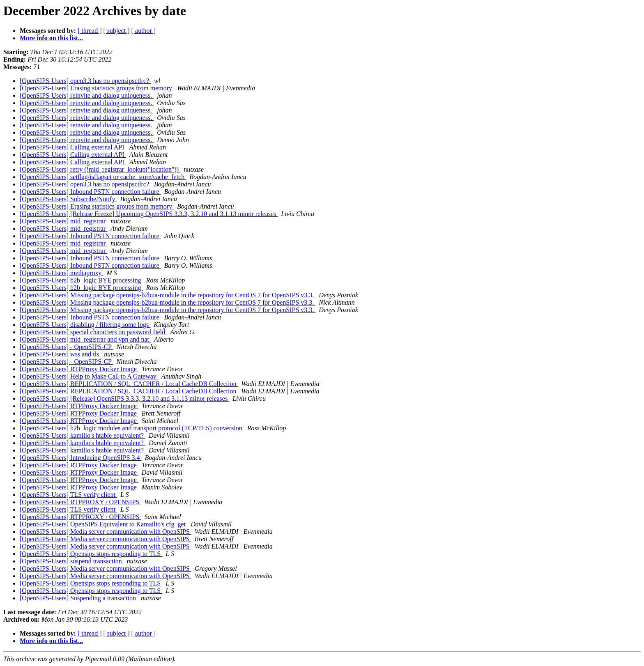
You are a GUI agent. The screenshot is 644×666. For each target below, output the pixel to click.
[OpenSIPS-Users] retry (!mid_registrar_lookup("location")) (100, 169)
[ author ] (144, 31)
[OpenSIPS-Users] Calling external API (73, 147)
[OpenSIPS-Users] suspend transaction (72, 561)
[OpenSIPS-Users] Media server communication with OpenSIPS (106, 532)
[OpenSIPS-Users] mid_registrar (63, 221)
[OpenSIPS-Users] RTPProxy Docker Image (79, 369)
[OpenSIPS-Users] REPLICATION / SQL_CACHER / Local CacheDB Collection (129, 384)
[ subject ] (117, 31)
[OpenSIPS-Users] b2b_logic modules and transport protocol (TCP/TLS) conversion (132, 428)
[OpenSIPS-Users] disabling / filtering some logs (85, 325)
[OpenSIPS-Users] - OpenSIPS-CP (66, 347)
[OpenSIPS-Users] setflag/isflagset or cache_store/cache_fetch (103, 177)
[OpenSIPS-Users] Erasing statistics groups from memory (97, 88)
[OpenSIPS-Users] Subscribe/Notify (68, 199)
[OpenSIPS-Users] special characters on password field (93, 332)
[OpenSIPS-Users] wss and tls (60, 354)
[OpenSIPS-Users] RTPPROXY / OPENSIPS (80, 502)
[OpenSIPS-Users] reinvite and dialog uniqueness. (87, 95)
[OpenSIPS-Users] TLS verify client (68, 495)
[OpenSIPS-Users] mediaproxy (62, 273)
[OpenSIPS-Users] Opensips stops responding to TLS (91, 554)
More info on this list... (51, 38)
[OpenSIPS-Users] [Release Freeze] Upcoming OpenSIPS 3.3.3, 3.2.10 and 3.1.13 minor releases (149, 214)
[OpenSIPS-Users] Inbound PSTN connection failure (90, 192)
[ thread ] (90, 31)
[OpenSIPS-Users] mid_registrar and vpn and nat (85, 339)
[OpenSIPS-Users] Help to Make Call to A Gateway (89, 376)
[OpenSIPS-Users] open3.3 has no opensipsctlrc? (85, 81)
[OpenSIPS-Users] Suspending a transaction (79, 598)
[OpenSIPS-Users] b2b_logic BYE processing (81, 280)
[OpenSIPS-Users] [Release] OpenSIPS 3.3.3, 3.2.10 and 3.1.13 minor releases (124, 398)
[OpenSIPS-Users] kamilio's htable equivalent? (83, 435)
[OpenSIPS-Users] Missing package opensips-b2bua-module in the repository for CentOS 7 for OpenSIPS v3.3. (168, 295)
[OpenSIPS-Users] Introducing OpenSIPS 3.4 (80, 458)
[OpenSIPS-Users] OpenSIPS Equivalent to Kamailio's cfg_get (103, 524)
